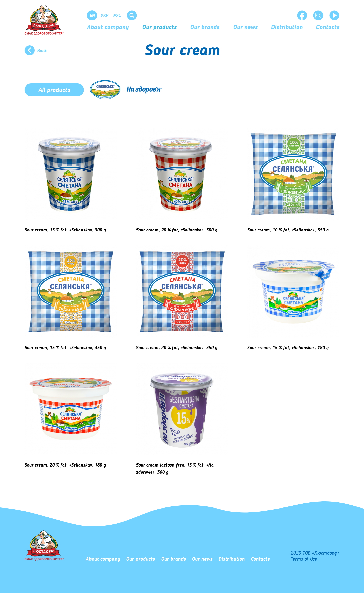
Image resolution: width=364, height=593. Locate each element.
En (92, 16)
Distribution (287, 28)
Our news (245, 28)
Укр (104, 16)
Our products (159, 28)
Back (42, 51)
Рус (117, 16)
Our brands (205, 28)
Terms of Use (304, 559)
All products (54, 90)
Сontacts (328, 28)
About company (108, 28)
